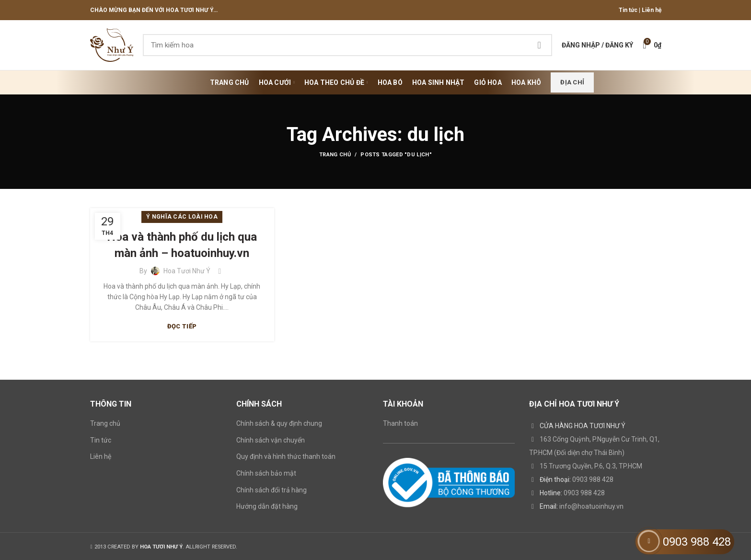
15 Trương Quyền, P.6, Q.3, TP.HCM (591, 466)
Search (539, 45)
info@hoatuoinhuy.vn (591, 506)
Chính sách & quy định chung (279, 423)
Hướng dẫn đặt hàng (267, 506)
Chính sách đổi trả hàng (272, 490)
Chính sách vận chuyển (271, 440)
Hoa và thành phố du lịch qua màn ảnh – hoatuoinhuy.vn (182, 245)
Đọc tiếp (182, 326)
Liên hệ (652, 10)
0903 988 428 (593, 479)
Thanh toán (400, 423)
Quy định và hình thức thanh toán (286, 456)
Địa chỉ (572, 82)
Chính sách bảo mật (266, 473)
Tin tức (628, 10)
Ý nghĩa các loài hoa (182, 217)
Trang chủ (335, 155)
